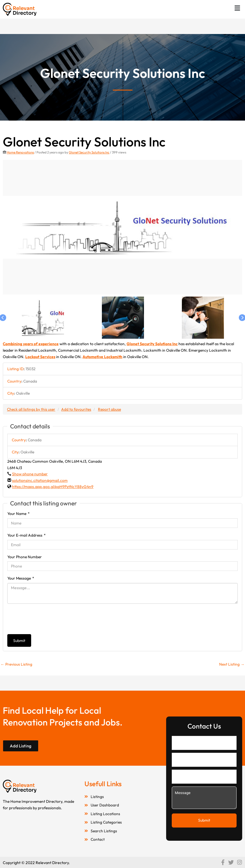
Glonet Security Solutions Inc (89, 152)
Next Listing (232, 664)
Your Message (21, 578)
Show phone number (30, 474)
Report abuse (109, 409)
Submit (19, 641)
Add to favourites (76, 409)
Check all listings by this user (31, 409)
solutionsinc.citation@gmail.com (40, 480)
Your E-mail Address (27, 535)
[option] (122, 227)
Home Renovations (20, 152)
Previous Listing (16, 664)
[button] (237, 8)
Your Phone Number (25, 557)
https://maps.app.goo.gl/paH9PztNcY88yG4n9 (53, 487)
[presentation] (50, 619)
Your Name (19, 514)
